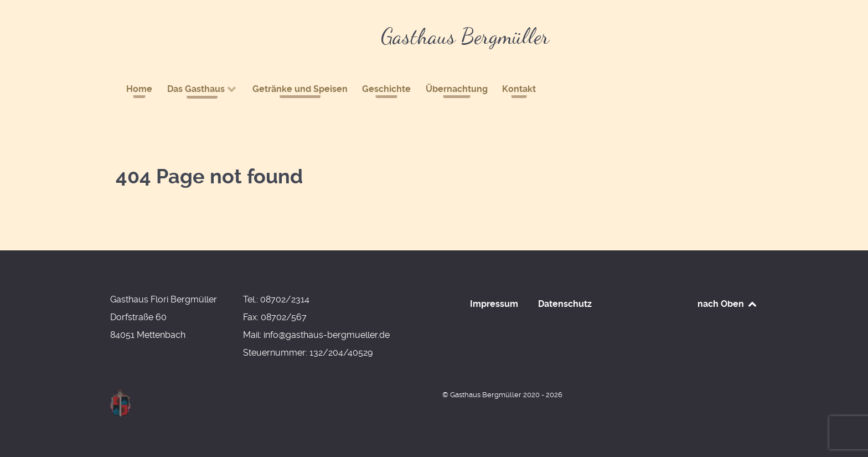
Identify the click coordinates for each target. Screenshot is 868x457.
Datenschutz (565, 304)
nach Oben (728, 304)
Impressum (494, 304)
